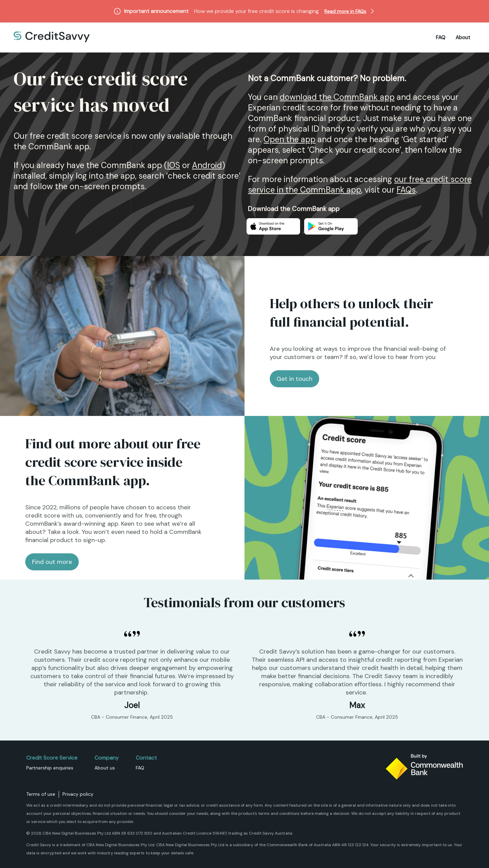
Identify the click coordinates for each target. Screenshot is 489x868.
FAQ (441, 38)
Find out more (52, 562)
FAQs (406, 190)
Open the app (290, 139)
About (463, 38)
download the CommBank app (337, 97)
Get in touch (294, 379)
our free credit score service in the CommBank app (360, 184)
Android (207, 165)
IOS (174, 165)
